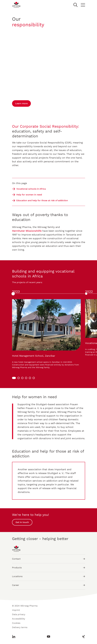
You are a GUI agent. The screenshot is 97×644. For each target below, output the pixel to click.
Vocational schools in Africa (31, 189)
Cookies (16, 623)
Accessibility (19, 619)
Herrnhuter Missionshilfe (27, 231)
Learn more (21, 103)
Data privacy (19, 614)
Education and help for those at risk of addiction (42, 200)
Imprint (16, 610)
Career (49, 585)
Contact (49, 559)
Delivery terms (20, 627)
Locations (49, 576)
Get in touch (22, 522)
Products (49, 568)
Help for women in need (29, 195)
